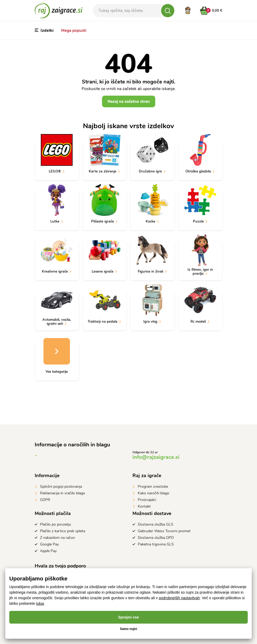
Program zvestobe (153, 487)
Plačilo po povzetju (56, 524)
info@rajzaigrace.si (156, 457)
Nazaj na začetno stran (129, 101)
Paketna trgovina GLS (156, 544)
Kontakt (144, 506)
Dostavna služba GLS (156, 524)
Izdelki (44, 30)
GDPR (45, 500)
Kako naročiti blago (154, 493)
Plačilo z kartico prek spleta (63, 531)
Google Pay (49, 544)
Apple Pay (48, 551)
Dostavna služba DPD (156, 538)
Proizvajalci (147, 500)
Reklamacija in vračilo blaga (62, 493)
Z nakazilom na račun (57, 538)
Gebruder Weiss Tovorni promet (164, 531)
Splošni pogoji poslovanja (61, 487)
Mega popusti (74, 30)
